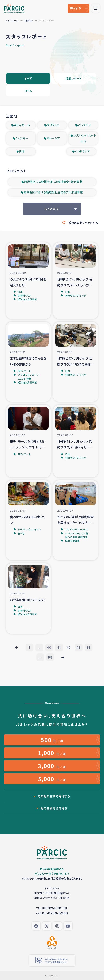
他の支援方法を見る (54, 808)
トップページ (12, 20)
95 (50, 657)
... (39, 648)
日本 (22, 151)
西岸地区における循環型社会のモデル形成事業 (53, 192)
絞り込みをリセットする (83, 223)
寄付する (76, 8)
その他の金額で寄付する (54, 796)
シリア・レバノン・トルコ (85, 138)
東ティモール (22, 125)
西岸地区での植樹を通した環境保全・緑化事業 (53, 182)
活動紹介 (28, 20)
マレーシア (53, 138)
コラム (28, 91)
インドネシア (83, 151)
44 (88, 648)
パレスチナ (85, 125)
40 (49, 648)
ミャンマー (22, 138)
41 (59, 648)
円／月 (52, 740)
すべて (28, 78)
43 (79, 648)
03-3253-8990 (55, 908)
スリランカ (53, 125)
